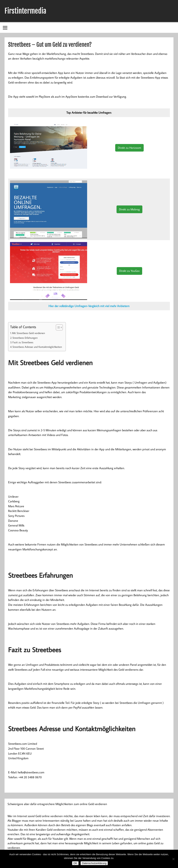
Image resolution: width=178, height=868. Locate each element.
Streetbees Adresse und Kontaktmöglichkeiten (37, 347)
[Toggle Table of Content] (57, 327)
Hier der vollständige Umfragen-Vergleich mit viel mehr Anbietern (89, 306)
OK (75, 863)
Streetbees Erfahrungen (25, 338)
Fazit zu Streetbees (23, 342)
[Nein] (173, 859)
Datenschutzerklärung (94, 863)
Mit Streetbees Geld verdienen (28, 333)
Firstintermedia (25, 11)
